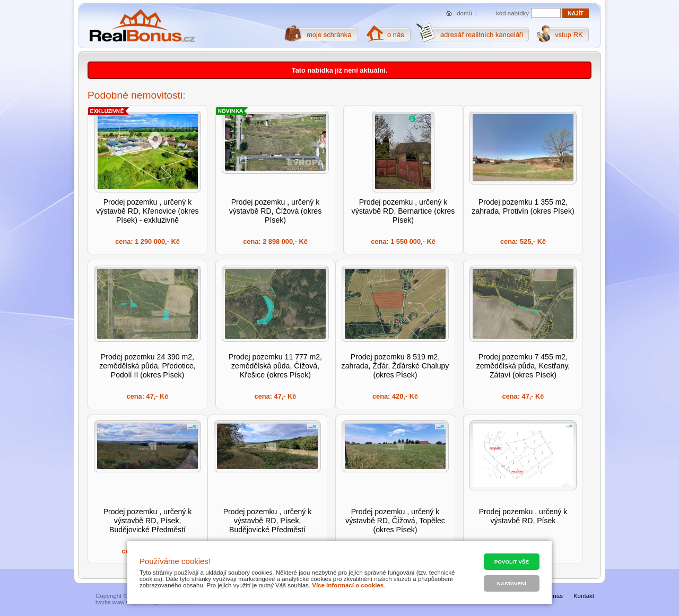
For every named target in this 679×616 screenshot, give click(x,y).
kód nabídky (512, 13)
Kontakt (584, 596)
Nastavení (512, 583)
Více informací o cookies (348, 585)
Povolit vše (512, 562)
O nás (555, 596)
